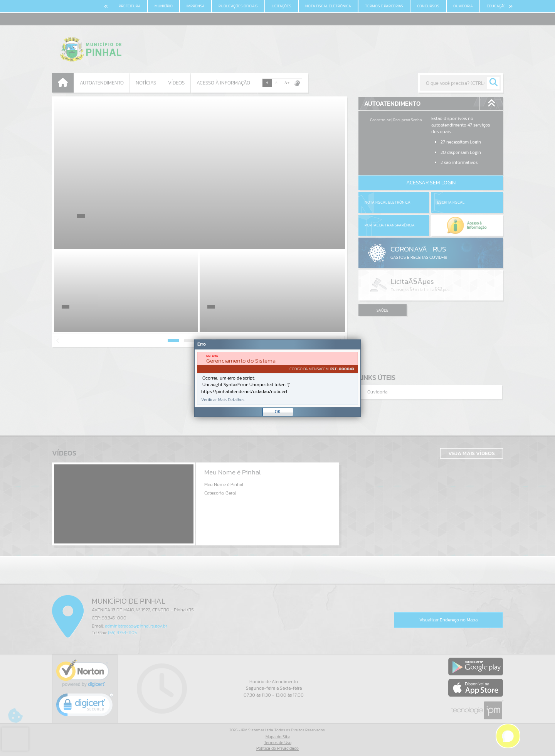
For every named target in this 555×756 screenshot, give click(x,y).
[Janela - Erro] (277, 378)
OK (278, 412)
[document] (277, 378)
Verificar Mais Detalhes (223, 400)
